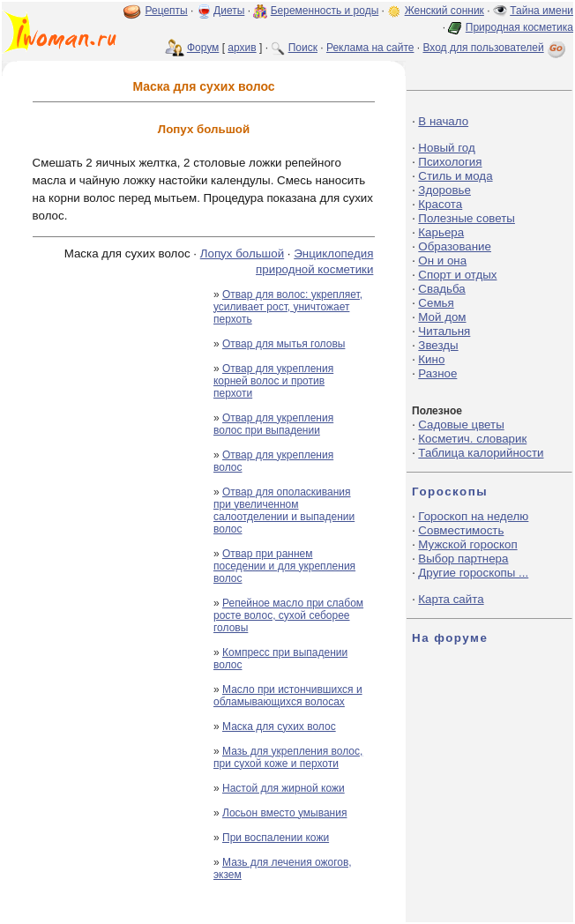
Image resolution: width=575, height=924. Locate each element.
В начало (443, 121)
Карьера (441, 232)
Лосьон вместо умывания (284, 813)
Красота (440, 204)
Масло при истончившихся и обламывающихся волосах (288, 696)
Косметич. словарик (472, 439)
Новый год (446, 148)
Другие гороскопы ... (473, 573)
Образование (455, 246)
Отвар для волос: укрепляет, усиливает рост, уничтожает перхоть (288, 307)
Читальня (444, 331)
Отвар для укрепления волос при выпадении (273, 424)
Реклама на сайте (370, 48)
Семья (436, 303)
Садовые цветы (461, 425)
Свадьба (441, 289)
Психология (450, 162)
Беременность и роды (325, 11)
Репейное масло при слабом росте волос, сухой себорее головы (288, 615)
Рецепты (167, 11)
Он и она (442, 261)
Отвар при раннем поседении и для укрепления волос (284, 566)
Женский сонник (444, 11)
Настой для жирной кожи (284, 788)
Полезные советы (467, 218)
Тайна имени (541, 11)
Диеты (229, 11)
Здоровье (444, 190)
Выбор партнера (463, 559)
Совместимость (461, 530)
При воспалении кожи (276, 838)
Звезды (438, 345)
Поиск (303, 48)
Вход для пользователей (496, 48)
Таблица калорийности (481, 453)
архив (242, 48)
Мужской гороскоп (467, 544)
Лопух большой (242, 253)
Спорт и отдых (457, 275)
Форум (203, 48)
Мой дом (442, 317)
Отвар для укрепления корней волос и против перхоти (273, 381)
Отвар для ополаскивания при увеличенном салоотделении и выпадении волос (284, 510)
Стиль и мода (455, 176)
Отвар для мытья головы (284, 344)
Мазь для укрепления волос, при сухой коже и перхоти (288, 757)
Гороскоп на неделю (473, 516)
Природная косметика (519, 27)
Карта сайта (451, 599)
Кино (431, 359)
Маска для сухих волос (279, 727)
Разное (437, 373)
